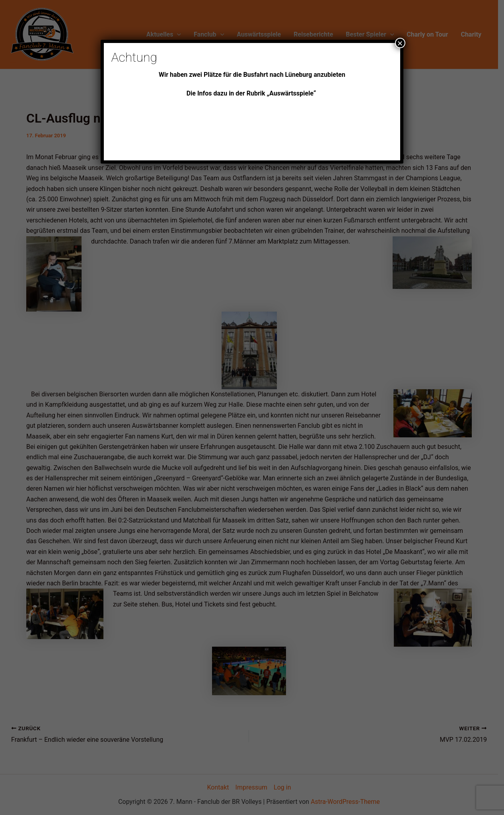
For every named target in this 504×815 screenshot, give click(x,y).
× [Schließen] (400, 43)
